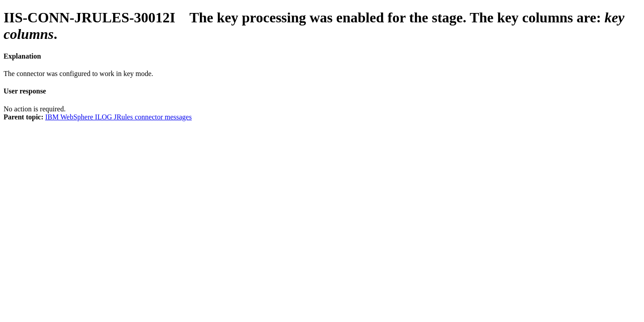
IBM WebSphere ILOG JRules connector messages (119, 117)
